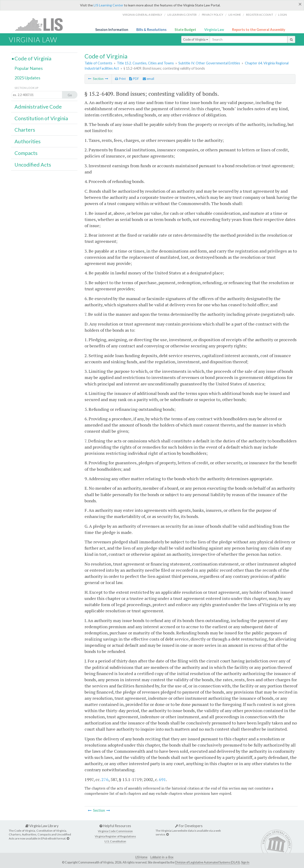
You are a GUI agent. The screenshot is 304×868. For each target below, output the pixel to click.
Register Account (260, 15)
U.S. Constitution (115, 841)
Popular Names (29, 68)
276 (105, 779)
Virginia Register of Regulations (115, 836)
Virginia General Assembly (142, 15)
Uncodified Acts (33, 165)
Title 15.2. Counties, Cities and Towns (145, 63)
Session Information (112, 30)
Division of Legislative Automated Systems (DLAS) (207, 862)
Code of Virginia (196, 39)
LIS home (235, 15)
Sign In (245, 862)
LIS (42, 24)
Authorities (28, 141)
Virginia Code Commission (115, 831)
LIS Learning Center (108, 5)
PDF (134, 79)
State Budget (185, 30)
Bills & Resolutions (151, 30)
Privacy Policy (213, 15)
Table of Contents (98, 63)
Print (120, 79)
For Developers (189, 826)
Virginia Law (214, 30)
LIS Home (141, 857)
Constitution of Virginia (41, 118)
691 (162, 779)
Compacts (26, 153)
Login (283, 15)
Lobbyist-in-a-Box (162, 857)
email (148, 79)
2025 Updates (27, 78)
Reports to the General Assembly (259, 30)
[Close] (300, 4)
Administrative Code (38, 107)
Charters (25, 130)
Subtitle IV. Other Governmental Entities (209, 63)
